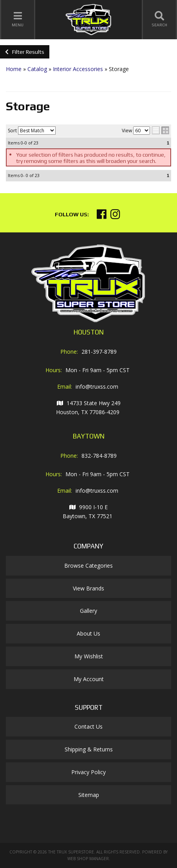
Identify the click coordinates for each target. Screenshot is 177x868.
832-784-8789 (99, 456)
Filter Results (25, 52)
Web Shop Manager (88, 859)
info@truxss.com (97, 386)
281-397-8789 (99, 352)
